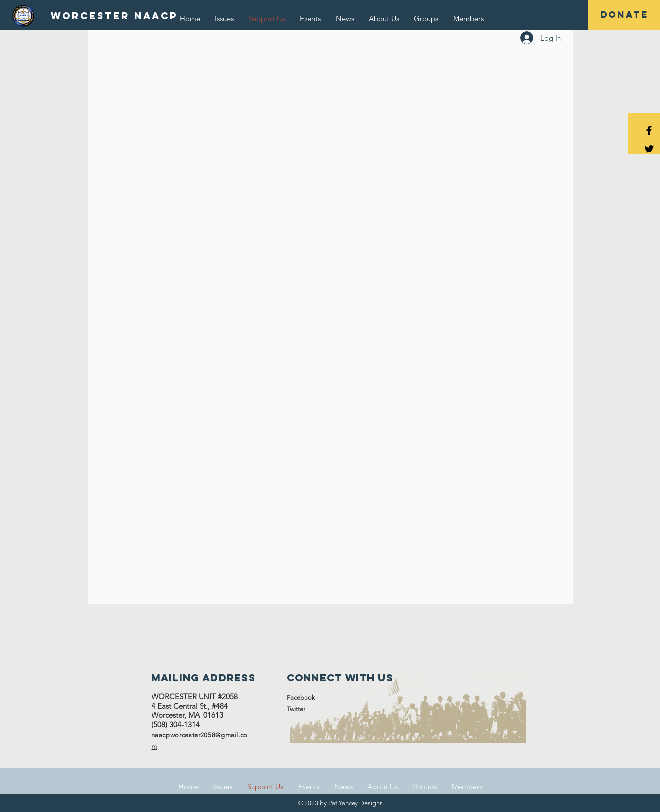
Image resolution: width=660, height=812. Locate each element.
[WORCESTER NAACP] (114, 16)
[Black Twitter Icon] (649, 149)
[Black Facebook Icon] (649, 130)
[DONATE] (624, 15)
